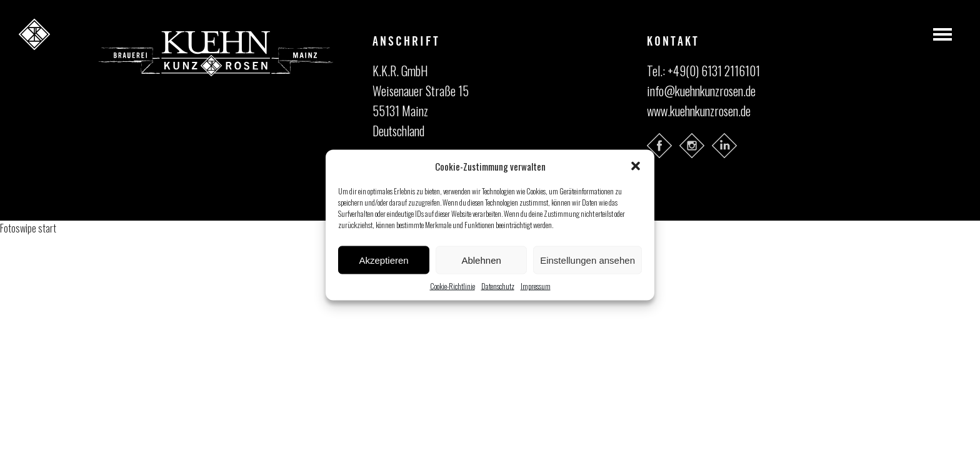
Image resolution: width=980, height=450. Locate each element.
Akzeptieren (383, 260)
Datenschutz (498, 286)
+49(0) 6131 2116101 (714, 71)
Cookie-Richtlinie (452, 286)
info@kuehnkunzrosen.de (701, 91)
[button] (636, 166)
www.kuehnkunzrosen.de (699, 111)
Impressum (536, 286)
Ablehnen (481, 260)
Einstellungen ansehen (587, 260)
